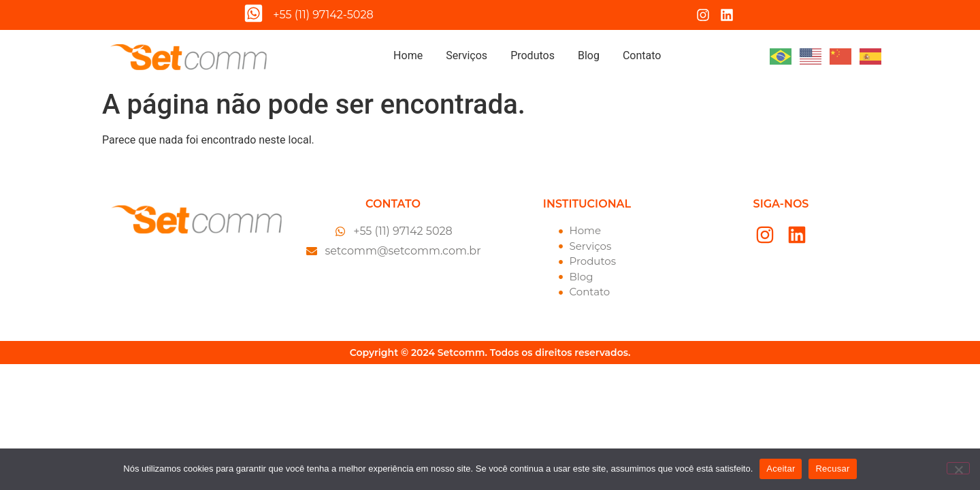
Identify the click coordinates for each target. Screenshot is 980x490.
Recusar (832, 469)
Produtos (533, 55)
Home (408, 55)
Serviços (467, 55)
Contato (642, 55)
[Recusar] (958, 468)
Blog (589, 55)
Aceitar (781, 469)
